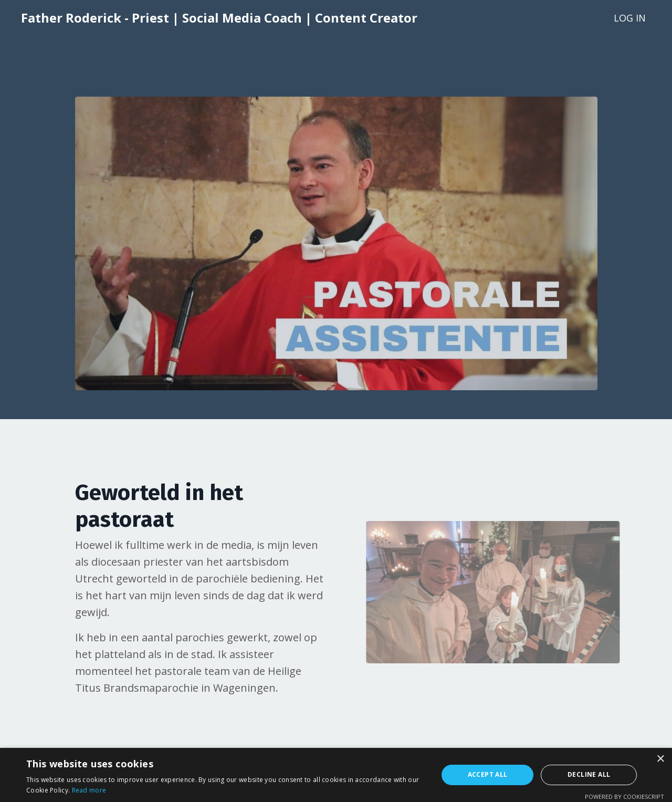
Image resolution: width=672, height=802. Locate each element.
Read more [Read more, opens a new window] (89, 790)
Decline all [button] (589, 774)
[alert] (336, 775)
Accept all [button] (488, 774)
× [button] (660, 759)
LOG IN (630, 18)
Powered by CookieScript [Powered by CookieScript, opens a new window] (624, 796)
